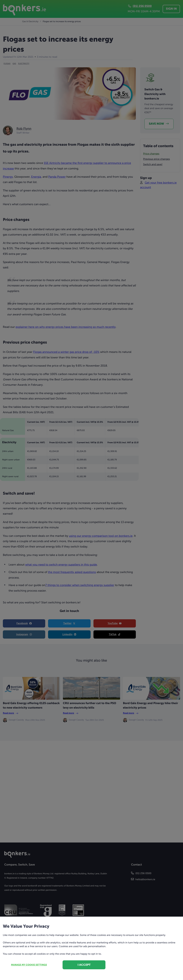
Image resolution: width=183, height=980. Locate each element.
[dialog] (91, 490)
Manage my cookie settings (29, 965)
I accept (84, 965)
